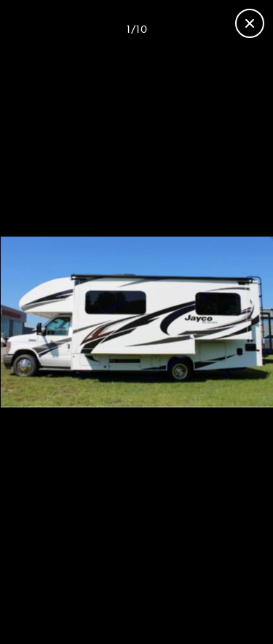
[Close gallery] (250, 23)
